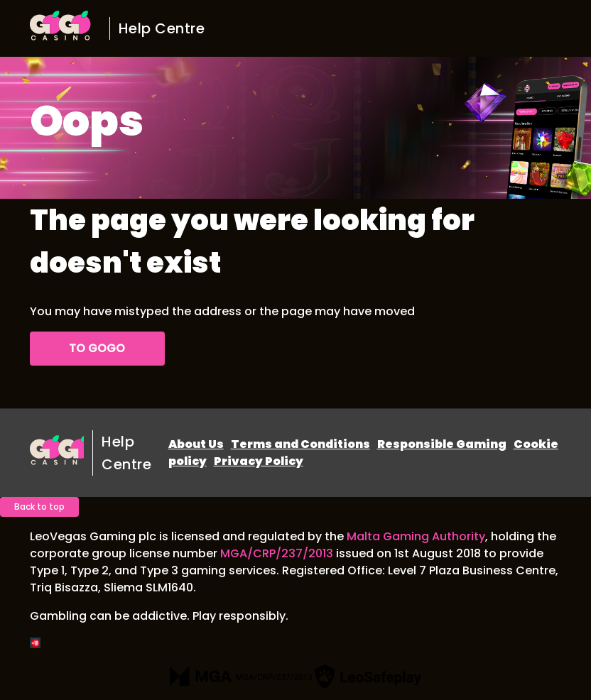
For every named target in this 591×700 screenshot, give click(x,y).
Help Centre (162, 28)
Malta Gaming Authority (416, 536)
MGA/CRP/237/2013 (277, 553)
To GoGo (97, 348)
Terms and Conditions (300, 444)
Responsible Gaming (442, 444)
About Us (196, 444)
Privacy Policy (259, 461)
